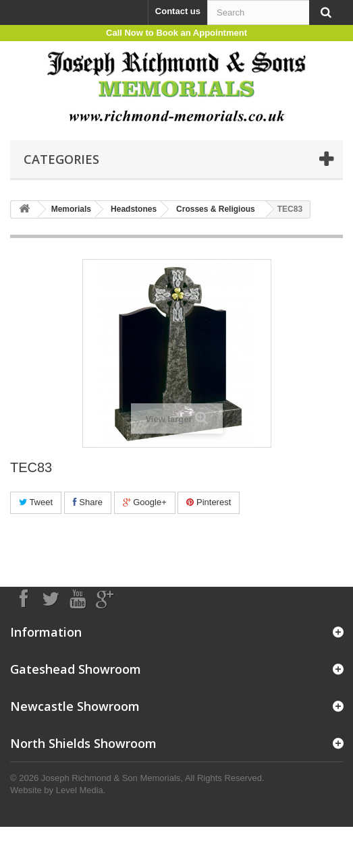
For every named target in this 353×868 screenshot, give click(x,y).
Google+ (145, 502)
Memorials (71, 209)
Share (88, 502)
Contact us (178, 11)
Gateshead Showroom (76, 669)
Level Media (80, 790)
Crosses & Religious (216, 209)
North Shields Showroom (83, 743)
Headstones (134, 209)
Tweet (36, 502)
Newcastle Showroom (75, 706)
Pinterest (209, 502)
